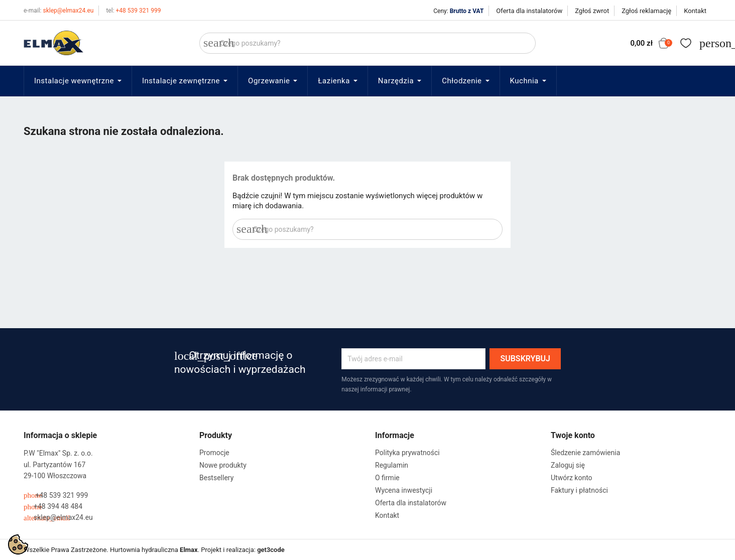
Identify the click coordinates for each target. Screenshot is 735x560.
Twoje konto (573, 435)
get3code (271, 550)
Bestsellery (216, 478)
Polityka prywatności (407, 453)
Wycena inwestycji (404, 490)
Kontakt (695, 11)
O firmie (387, 478)
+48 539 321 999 (133, 11)
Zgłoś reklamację (646, 11)
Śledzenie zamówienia (585, 453)
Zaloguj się (568, 465)
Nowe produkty (223, 465)
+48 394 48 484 (53, 507)
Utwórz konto (572, 478)
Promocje (214, 453)
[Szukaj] (367, 43)
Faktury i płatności (579, 490)
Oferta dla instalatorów (529, 11)
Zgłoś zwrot (592, 11)
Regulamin (392, 465)
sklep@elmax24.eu (58, 11)
